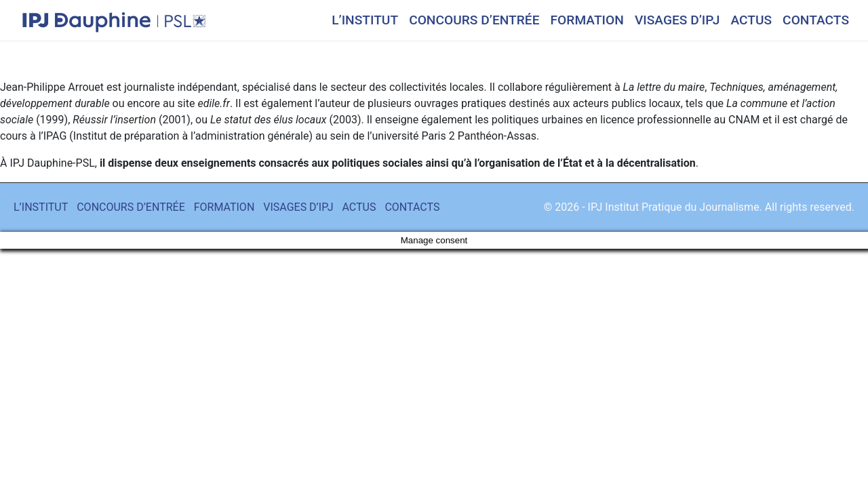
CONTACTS (816, 20)
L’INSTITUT (365, 20)
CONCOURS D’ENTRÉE (474, 20)
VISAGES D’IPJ (677, 20)
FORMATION (587, 20)
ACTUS (751, 20)
